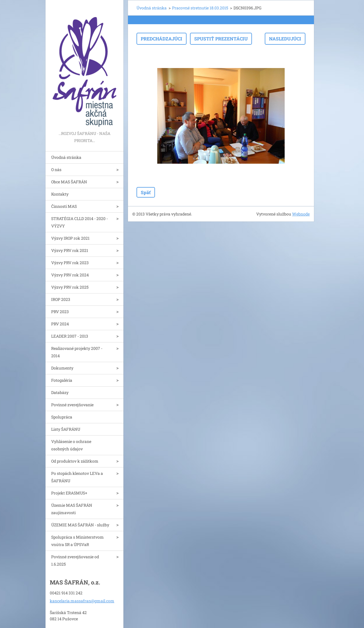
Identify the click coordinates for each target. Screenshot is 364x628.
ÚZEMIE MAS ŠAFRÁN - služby (80, 525)
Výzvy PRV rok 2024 (70, 275)
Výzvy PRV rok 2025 (70, 287)
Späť (146, 192)
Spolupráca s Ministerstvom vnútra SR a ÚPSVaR (77, 541)
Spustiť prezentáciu (221, 39)
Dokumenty (62, 368)
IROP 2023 (61, 299)
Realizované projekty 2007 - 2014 (77, 352)
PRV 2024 (60, 324)
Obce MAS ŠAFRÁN (69, 182)
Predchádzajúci (162, 39)
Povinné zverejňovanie (72, 405)
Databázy (60, 392)
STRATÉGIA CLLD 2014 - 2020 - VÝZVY (79, 222)
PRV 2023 (60, 312)
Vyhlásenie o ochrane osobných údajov (71, 445)
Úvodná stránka (66, 157)
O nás (56, 170)
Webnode (301, 214)
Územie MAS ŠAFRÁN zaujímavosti (72, 509)
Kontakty (60, 194)
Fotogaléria (62, 380)
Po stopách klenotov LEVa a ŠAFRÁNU (77, 477)
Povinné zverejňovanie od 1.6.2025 (75, 560)
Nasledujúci (285, 39)
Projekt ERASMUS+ (69, 493)
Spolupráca (62, 417)
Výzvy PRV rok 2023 (70, 263)
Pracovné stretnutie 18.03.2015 (200, 8)
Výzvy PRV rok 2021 (70, 250)
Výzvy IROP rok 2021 (70, 238)
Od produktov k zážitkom (75, 461)
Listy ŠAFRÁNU (66, 429)
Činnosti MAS (64, 206)
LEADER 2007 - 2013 (70, 336)
